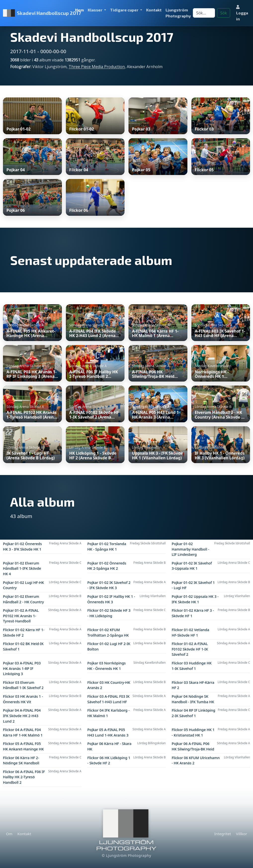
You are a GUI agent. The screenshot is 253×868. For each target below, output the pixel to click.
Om (9, 834)
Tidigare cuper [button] (125, 10)
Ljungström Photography (178, 13)
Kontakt (154, 10)
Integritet (223, 834)
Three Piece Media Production (97, 67)
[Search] (204, 13)
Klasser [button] (95, 10)
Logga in (242, 13)
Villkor (242, 834)
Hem (79, 10)
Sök (224, 13)
